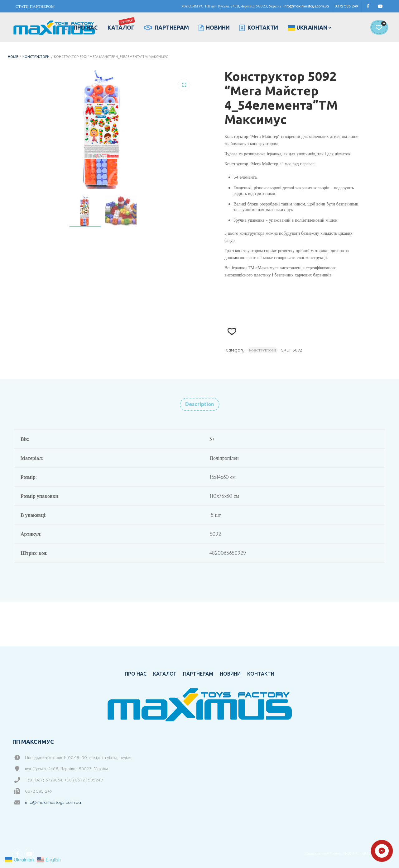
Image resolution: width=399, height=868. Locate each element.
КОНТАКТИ (259, 28)
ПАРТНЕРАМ (166, 28)
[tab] (200, 404)
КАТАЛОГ (121, 24)
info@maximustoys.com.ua (306, 6)
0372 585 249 (346, 6)
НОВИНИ (214, 28)
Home (13, 57)
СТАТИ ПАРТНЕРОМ (35, 6)
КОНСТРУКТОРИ (36, 57)
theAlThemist (332, 854)
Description (200, 404)
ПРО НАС (81, 28)
